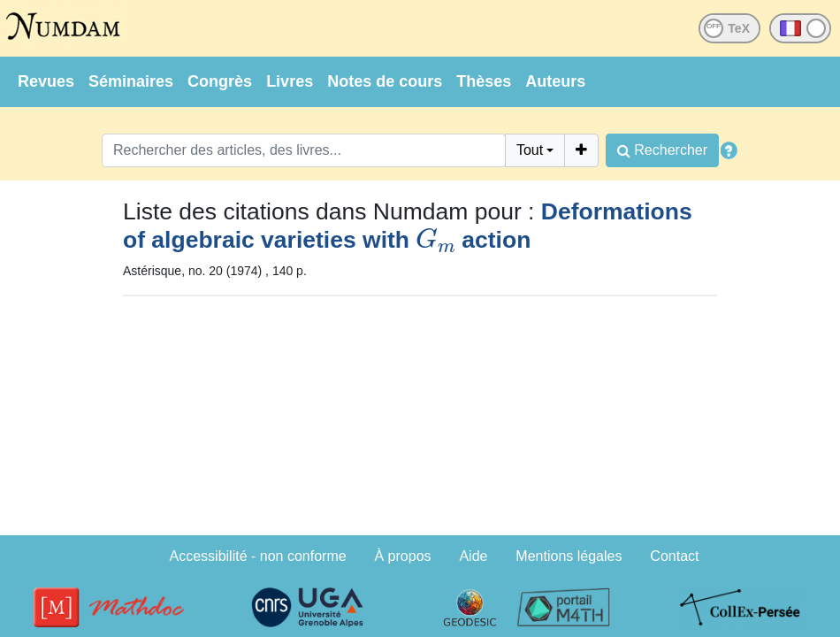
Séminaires (131, 81)
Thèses (484, 81)
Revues (46, 81)
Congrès (220, 81)
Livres (290, 81)
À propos (403, 556)
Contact (674, 556)
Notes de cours (385, 81)
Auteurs (555, 81)
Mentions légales (569, 556)
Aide (473, 556)
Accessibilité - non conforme (258, 556)
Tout (530, 150)
